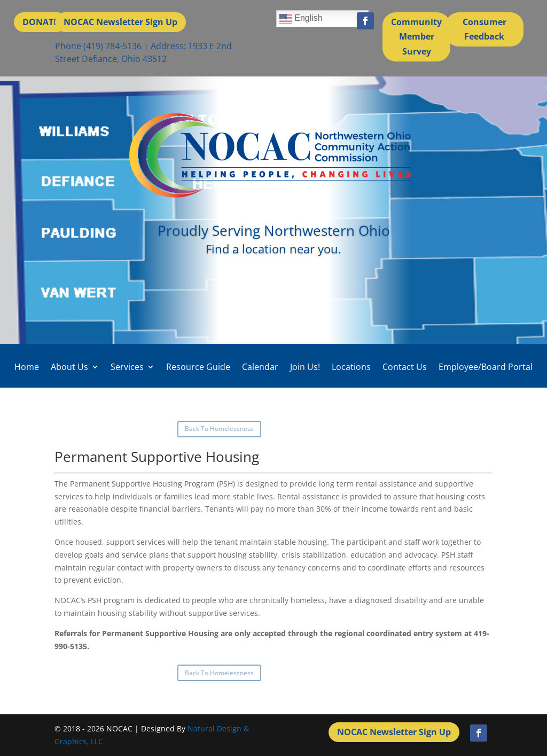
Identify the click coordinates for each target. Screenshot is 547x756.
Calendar (260, 367)
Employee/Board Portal (486, 367)
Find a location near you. (273, 249)
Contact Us (405, 367)
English (301, 19)
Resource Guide (198, 367)
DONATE (40, 22)
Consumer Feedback (485, 29)
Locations (351, 367)
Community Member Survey (416, 36)
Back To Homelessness (77, 429)
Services (127, 367)
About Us (69, 367)
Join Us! (305, 367)
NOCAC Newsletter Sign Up (120, 22)
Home (27, 367)
